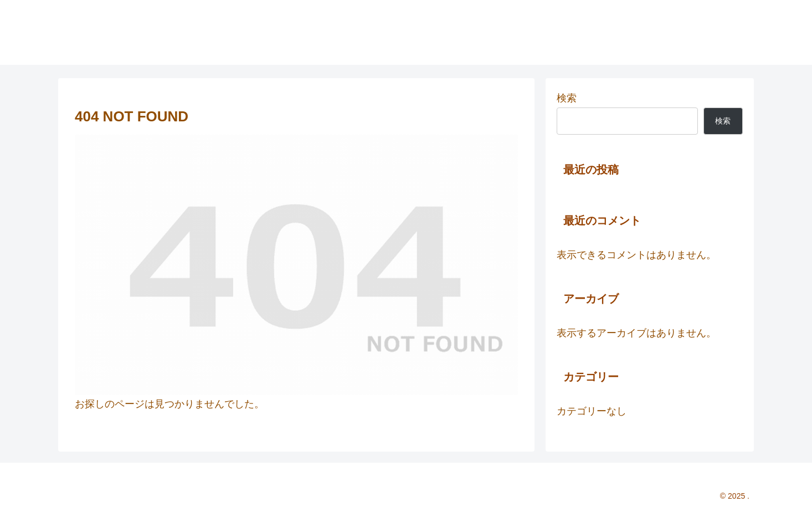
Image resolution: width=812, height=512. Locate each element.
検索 (567, 98)
